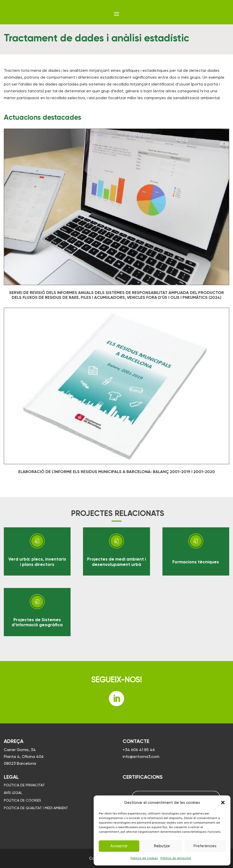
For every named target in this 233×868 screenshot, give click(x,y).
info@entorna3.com (141, 757)
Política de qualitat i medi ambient (36, 808)
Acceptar (119, 846)
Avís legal (13, 793)
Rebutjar (162, 846)
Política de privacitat (176, 858)
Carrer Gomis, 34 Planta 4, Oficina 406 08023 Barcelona (24, 757)
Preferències (205, 846)
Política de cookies (144, 858)
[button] (223, 803)
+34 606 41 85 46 (139, 750)
